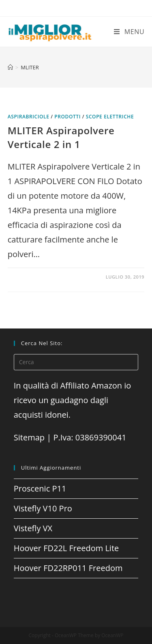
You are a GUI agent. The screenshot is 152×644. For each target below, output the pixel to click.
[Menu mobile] (129, 32)
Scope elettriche (110, 117)
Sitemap (29, 437)
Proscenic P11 (40, 488)
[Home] (10, 67)
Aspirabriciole (29, 117)
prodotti (67, 117)
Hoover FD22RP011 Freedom (68, 568)
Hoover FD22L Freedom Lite (66, 548)
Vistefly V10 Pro (43, 508)
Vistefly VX (33, 528)
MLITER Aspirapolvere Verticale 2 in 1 (61, 137)
